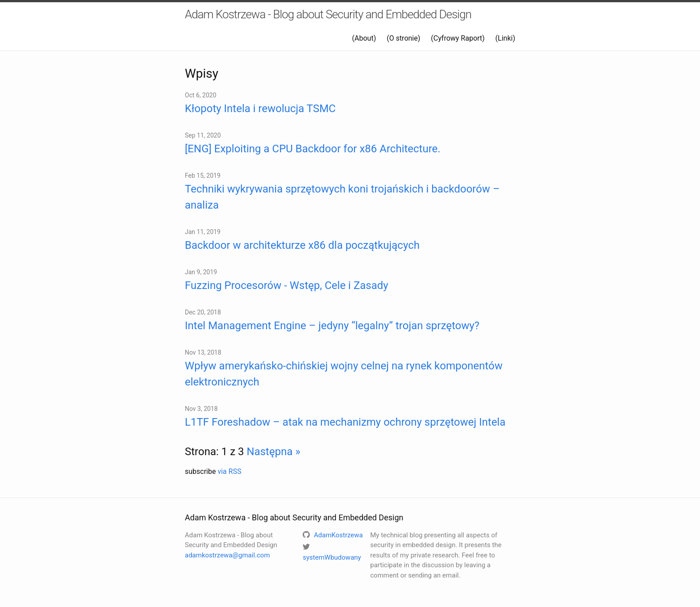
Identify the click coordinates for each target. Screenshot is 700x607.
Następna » (274, 452)
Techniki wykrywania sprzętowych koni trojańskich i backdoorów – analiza (342, 197)
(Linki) (505, 38)
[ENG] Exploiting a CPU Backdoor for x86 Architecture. (313, 149)
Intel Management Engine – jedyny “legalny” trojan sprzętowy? (332, 326)
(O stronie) (403, 38)
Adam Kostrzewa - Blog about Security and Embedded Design (328, 14)
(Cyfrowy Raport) (458, 38)
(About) (364, 38)
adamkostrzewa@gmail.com (227, 555)
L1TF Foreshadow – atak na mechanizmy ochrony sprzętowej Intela (345, 422)
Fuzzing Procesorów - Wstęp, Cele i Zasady (287, 285)
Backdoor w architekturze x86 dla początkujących (302, 245)
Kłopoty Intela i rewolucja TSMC (260, 109)
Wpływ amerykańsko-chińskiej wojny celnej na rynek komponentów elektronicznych (344, 374)
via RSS (229, 471)
